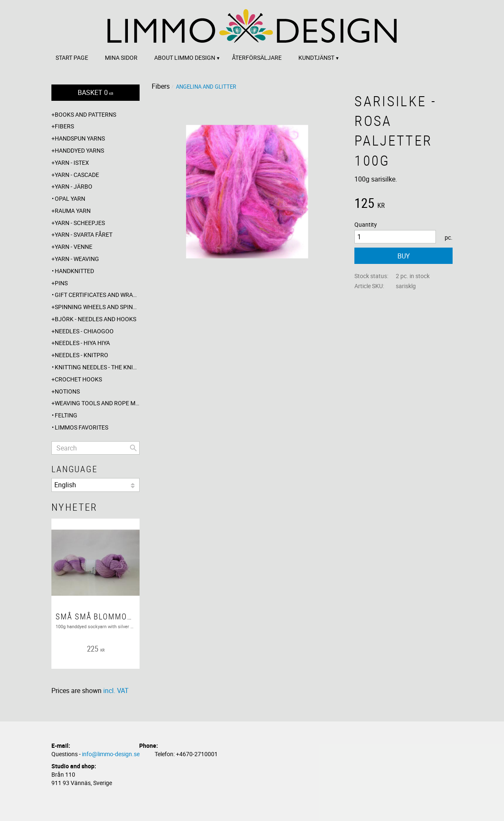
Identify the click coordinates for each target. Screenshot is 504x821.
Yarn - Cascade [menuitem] (77, 175)
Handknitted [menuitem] (74, 271)
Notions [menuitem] (67, 391)
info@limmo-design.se (111, 754)
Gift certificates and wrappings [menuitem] (97, 295)
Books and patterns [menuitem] (85, 114)
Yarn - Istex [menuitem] (72, 162)
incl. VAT (116, 691)
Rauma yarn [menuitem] (73, 211)
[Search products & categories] (95, 448)
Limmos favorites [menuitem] (81, 427)
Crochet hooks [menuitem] (78, 379)
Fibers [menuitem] (64, 126)
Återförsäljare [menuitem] (257, 58)
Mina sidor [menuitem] (121, 58)
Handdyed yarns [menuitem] (79, 150)
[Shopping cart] (95, 93)
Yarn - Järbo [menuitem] (74, 186)
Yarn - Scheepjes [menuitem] (80, 223)
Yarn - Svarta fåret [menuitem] (84, 234)
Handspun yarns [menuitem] (80, 138)
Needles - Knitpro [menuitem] (81, 355)
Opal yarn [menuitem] (70, 198)
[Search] (133, 448)
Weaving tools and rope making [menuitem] (97, 403)
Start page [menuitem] (72, 58)
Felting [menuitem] (66, 415)
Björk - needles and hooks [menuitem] (95, 319)
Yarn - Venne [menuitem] (74, 247)
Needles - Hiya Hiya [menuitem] (82, 343)
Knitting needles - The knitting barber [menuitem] (97, 367)
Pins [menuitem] (61, 283)
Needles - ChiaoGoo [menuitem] (84, 331)
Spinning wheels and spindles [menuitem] (97, 307)
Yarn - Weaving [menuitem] (77, 259)
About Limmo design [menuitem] (185, 58)
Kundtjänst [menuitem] (316, 58)
